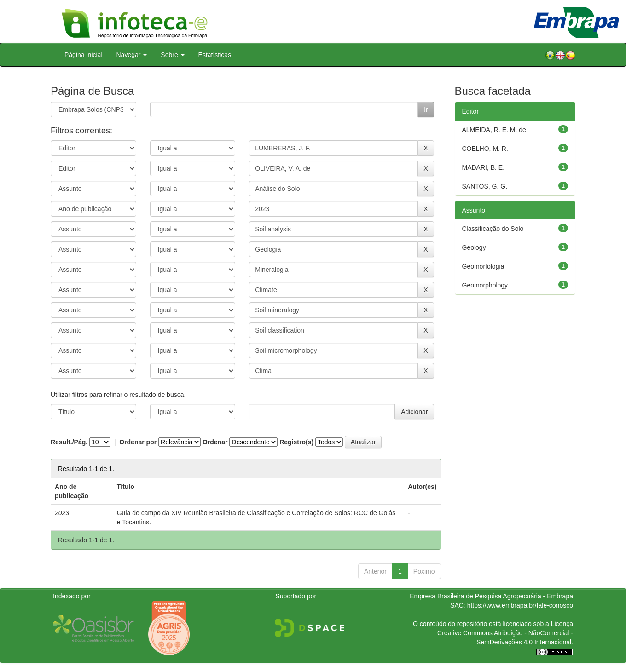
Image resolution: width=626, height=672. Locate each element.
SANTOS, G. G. (485, 186)
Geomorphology (485, 285)
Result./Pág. (69, 442)
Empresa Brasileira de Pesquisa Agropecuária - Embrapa (491, 596)
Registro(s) (296, 442)
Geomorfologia (483, 266)
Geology (474, 247)
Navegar (132, 55)
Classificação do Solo (493, 229)
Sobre (172, 55)
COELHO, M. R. (485, 149)
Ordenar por (138, 442)
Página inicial (84, 55)
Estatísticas (215, 55)
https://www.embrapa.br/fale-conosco (520, 605)
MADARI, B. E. (484, 167)
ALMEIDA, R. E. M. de (494, 130)
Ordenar (215, 442)
